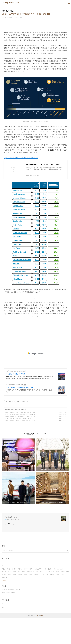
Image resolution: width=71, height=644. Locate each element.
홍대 (24, 598)
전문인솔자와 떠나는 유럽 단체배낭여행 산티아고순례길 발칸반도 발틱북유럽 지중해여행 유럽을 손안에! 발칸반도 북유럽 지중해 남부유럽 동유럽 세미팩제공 (29, 404)
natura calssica (60, 595)
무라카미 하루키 (23, 601)
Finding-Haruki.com (11, 3)
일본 (15, 598)
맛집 (10, 598)
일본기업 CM (49, 595)
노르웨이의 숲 (51, 601)
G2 (37, 598)
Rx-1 (42, 598)
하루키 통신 (8, 436)
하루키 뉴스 (14, 436)
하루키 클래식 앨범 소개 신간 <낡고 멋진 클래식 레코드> (19, 447)
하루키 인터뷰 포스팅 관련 (9, 619)
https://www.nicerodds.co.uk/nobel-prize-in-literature (21, 184)
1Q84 (4, 601)
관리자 (42, 642)
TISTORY (36, 642)
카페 (58, 598)
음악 (10, 601)
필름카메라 (5, 603)
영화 (15, 601)
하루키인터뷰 (65, 598)
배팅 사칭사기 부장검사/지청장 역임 (19, 414)
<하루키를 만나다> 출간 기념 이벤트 (11, 615)
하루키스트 (38, 601)
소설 (31, 601)
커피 (58, 601)
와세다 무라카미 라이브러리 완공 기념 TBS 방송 (17, 445)
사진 (63, 601)
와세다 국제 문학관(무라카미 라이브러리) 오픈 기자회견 (19, 441)
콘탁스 (21, 595)
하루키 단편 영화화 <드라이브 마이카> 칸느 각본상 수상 (19, 443)
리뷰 (4, 595)
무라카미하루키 (29, 595)
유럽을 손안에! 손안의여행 (16, 400)
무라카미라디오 (50, 598)
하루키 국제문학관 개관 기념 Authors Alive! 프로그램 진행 (19, 439)
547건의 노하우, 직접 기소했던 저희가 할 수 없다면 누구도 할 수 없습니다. (30, 417)
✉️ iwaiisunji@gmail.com (12, 546)
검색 (67, 577)
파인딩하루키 (39, 595)
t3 (20, 598)
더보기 (3, 607)
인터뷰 (4, 598)
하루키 (14, 595)
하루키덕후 (31, 598)
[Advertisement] (35, 42)
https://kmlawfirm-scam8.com (14, 411)
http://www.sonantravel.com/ (14, 397)
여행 (9, 595)
